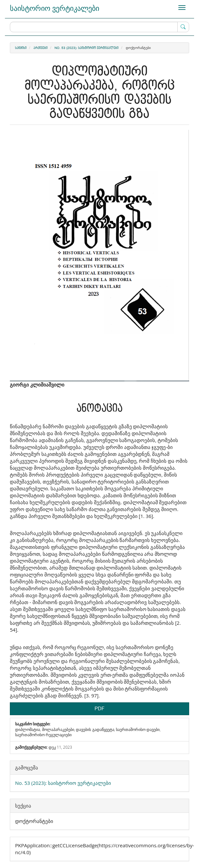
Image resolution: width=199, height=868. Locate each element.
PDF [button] (99, 709)
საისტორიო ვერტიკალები (55, 8)
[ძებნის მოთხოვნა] (99, 27)
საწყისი (21, 48)
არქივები (41, 48)
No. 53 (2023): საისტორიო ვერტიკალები (87, 48)
